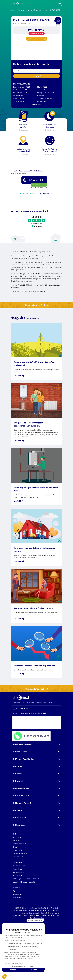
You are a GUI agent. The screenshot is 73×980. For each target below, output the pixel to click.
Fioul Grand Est (17, 792)
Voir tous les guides (33, 344)
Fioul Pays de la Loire (19, 843)
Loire (46, 10)
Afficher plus (37, 104)
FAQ (14, 917)
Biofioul (15, 873)
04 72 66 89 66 (20, 734)
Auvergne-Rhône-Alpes (35, 10)
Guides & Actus (17, 920)
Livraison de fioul (18, 876)
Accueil (13, 10)
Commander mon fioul (37, 331)
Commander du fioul (37, 715)
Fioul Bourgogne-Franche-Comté (23, 829)
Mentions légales (17, 895)
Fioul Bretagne (17, 836)
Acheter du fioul (17, 863)
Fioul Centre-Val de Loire (21, 821)
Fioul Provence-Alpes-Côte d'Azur (24, 785)
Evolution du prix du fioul (20, 879)
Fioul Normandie (18, 807)
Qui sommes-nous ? (18, 892)
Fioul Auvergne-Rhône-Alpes (22, 770)
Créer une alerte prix (37, 39)
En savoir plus (23, 130)
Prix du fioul (22, 10)
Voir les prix (37, 76)
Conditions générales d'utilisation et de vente (26, 905)
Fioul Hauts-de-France (20, 777)
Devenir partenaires (18, 898)
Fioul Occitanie (17, 799)
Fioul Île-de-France (19, 851)
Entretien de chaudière (19, 870)
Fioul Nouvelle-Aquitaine (21, 814)
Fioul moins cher (18, 883)
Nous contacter (17, 901)
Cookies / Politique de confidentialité (24, 908)
